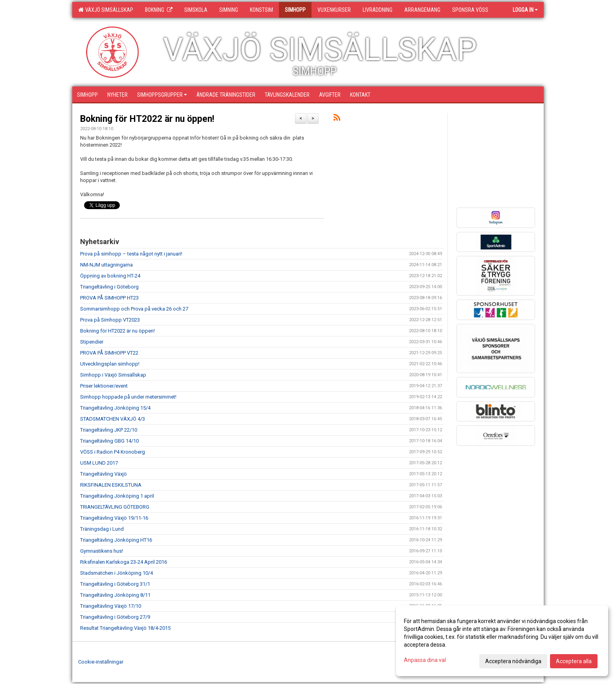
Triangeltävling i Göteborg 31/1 (115, 584)
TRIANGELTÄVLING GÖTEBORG (115, 507)
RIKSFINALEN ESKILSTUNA (111, 485)
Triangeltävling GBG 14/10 (109, 441)
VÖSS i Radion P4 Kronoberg (113, 452)
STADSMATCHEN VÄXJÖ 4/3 (113, 419)
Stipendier (92, 342)
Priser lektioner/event (104, 386)
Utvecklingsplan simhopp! (110, 364)
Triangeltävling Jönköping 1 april (117, 496)
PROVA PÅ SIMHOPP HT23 (109, 298)
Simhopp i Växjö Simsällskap (113, 375)
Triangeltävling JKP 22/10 (109, 430)
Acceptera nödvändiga (513, 661)
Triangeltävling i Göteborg (109, 287)
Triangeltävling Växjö (104, 474)
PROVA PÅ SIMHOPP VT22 (109, 353)
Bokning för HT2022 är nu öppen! (147, 119)
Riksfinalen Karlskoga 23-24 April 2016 (124, 562)
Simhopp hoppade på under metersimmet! (128, 397)
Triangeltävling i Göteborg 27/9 (115, 617)
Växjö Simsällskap (106, 10)
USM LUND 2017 (99, 463)
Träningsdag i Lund (102, 529)
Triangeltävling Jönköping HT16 (116, 540)
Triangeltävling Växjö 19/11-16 (114, 518)
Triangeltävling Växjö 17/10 (111, 606)
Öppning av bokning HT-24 (110, 276)
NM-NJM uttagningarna (106, 265)
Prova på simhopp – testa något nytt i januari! (131, 254)
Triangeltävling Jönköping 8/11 (115, 595)
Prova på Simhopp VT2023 (110, 320)
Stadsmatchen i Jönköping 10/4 (116, 573)
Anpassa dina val (425, 660)
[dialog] (502, 641)
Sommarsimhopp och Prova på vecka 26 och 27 (134, 309)
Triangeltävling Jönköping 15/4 (115, 408)
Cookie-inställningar (101, 662)
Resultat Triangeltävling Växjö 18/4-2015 (125, 628)
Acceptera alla (574, 661)
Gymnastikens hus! (102, 551)
